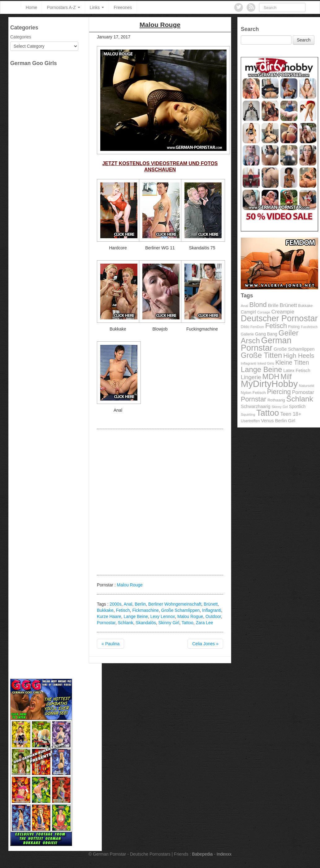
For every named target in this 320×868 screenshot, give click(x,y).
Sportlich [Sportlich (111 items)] (297, 407)
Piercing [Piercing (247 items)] (279, 392)
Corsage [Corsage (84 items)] (264, 312)
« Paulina (110, 644)
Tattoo (188, 623)
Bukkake (105, 610)
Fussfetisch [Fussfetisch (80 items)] (309, 327)
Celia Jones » (205, 644)
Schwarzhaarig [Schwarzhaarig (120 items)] (256, 406)
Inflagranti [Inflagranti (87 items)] (249, 363)
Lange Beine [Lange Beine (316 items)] (261, 369)
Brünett (211, 604)
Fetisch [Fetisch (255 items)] (276, 326)
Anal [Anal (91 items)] (244, 306)
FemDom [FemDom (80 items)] (257, 327)
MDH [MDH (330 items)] (271, 377)
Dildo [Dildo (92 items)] (245, 327)
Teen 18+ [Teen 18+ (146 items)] (291, 414)
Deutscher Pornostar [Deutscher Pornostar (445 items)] (279, 318)
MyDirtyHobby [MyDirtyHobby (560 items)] (269, 384)
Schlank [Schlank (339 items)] (300, 399)
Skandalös (146, 623)
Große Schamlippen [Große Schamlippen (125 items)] (294, 349)
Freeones (123, 7)
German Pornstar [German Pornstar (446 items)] (266, 344)
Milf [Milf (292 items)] (286, 377)
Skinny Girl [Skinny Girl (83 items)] (280, 407)
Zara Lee (205, 623)
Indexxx (224, 854)
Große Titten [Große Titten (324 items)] (261, 355)
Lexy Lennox (163, 616)
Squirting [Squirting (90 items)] (248, 414)
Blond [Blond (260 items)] (258, 305)
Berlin (140, 604)
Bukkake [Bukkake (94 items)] (305, 306)
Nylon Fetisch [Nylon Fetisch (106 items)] (253, 393)
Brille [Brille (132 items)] (273, 305)
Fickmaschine (145, 610)
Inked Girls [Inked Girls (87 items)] (266, 363)
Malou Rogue (190, 616)
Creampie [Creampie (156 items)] (283, 312)
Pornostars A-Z (63, 7)
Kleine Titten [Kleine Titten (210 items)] (292, 362)
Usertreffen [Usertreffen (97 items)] (250, 421)
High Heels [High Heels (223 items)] (299, 355)
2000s (115, 604)
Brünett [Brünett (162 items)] (288, 305)
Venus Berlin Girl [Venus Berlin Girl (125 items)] (278, 421)
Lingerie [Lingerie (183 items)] (251, 377)
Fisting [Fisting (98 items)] (294, 327)
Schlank (126, 623)
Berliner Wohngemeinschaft (175, 604)
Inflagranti (212, 610)
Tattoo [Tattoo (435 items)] (268, 413)
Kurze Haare (109, 616)
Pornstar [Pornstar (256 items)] (253, 399)
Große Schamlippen (181, 610)
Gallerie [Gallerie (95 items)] (247, 334)
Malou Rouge (130, 585)
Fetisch (123, 610)
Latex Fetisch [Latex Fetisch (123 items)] (297, 370)
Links (97, 7)
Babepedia (202, 854)
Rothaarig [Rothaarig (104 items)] (276, 400)
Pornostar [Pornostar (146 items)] (303, 392)
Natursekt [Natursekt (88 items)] (307, 386)
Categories (21, 37)
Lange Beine (136, 616)
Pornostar (106, 623)
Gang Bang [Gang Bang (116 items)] (266, 334)
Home (31, 7)
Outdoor (213, 616)
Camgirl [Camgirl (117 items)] (248, 312)
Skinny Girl (169, 623)
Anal (128, 604)
